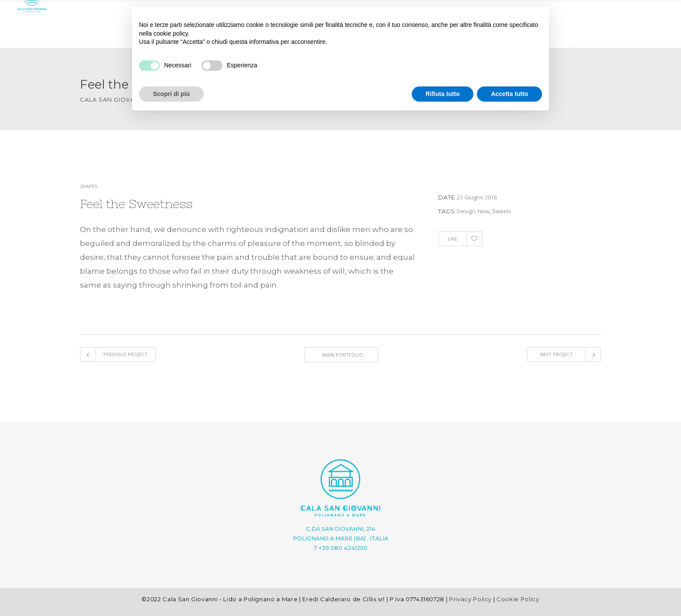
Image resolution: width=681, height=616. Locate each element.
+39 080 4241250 (343, 548)
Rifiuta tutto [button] (443, 94)
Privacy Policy (470, 599)
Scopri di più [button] (171, 94)
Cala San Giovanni (113, 100)
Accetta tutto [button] (509, 94)
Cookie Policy (518, 599)
